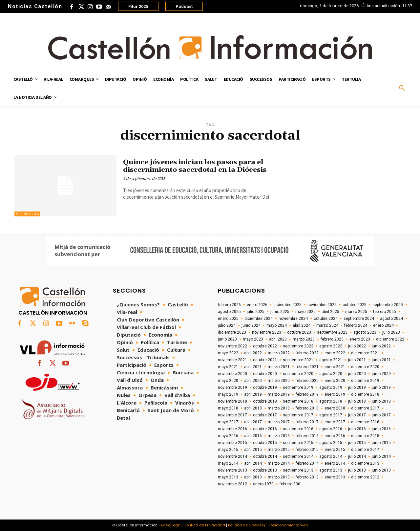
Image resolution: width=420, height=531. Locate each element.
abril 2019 (253, 394)
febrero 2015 (307, 450)
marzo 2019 (279, 394)
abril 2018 (253, 408)
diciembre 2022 (390, 339)
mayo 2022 (228, 353)
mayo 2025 (305, 312)
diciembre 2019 (365, 381)
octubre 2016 (265, 429)
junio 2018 (381, 401)
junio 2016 (381, 429)
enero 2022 (335, 353)
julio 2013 (357, 470)
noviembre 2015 (232, 443)
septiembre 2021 (298, 360)
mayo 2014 (228, 463)
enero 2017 (335, 422)
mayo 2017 (228, 422)
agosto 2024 (391, 319)
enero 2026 (257, 305)
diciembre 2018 (365, 394)
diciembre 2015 (365, 436)
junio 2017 (381, 415)
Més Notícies (27, 214)
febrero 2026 (229, 305)
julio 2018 (357, 401)
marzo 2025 (356, 312)
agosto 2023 (365, 332)
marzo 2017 (279, 422)
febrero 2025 (385, 312)
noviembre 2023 (267, 332)
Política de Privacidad (205, 525)
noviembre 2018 (232, 401)
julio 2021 (357, 360)
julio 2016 (357, 429)
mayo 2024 (277, 325)
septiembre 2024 (359, 319)
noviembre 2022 (232, 346)
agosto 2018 (331, 401)
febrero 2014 (307, 463)
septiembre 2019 (298, 387)
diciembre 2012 (365, 477)
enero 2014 (335, 463)
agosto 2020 (331, 374)
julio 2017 (357, 415)
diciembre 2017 (365, 408)
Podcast (184, 6)
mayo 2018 (228, 408)
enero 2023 (360, 339)
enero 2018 (335, 408)
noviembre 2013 (232, 470)
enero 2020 (335, 381)
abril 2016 (253, 436)
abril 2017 (253, 422)
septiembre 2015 (298, 443)
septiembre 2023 (332, 332)
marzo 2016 (279, 436)
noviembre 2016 (232, 429)
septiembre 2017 (298, 415)
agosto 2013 (331, 470)
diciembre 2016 (365, 422)
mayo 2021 (228, 367)
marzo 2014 (279, 463)
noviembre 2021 (232, 360)
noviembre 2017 (232, 415)
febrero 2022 (307, 353)
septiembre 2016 (298, 429)
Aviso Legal (171, 525)
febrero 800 (290, 484)
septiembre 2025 (388, 305)
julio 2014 (357, 456)
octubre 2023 (299, 332)
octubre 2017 (265, 415)
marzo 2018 (279, 408)
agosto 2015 (331, 443)
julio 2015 (357, 443)
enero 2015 (335, 450)
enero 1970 (263, 484)
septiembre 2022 (298, 346)
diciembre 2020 (365, 367)
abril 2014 (253, 463)
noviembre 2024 (293, 319)
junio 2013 (381, 470)
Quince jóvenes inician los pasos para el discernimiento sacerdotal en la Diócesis (196, 166)
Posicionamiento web (288, 525)
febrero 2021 (307, 367)
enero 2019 (335, 394)
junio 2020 (381, 374)
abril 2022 (253, 353)
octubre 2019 (265, 387)
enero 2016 (335, 436)
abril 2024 (302, 325)
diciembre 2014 (365, 450)
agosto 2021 (331, 360)
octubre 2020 (265, 374)
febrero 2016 (307, 436)
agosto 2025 (229, 312)
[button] (402, 88)
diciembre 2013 (365, 463)
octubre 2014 (265, 456)
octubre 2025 (355, 305)
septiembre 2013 (298, 470)
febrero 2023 (332, 339)
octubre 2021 (265, 360)
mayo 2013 (228, 477)
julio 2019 (357, 387)
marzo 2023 (304, 339)
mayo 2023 (253, 339)
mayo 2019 (228, 394)
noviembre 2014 (232, 456)
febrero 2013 (307, 477)
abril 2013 (253, 477)
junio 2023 (227, 339)
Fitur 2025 (138, 6)
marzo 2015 (279, 450)
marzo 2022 (279, 353)
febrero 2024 (356, 325)
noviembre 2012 (232, 484)
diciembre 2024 (259, 319)
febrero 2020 (307, 381)
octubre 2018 (265, 401)
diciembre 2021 (365, 353)
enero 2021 (335, 367)
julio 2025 (256, 312)
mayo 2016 (228, 436)
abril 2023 (278, 339)
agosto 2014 (331, 456)
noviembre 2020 (232, 374)
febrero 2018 (307, 408)
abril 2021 (253, 367)
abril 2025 (330, 312)
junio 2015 (381, 443)
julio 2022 (357, 346)
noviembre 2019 (232, 387)
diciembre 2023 (232, 332)
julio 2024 (227, 325)
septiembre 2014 (298, 456)
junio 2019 (381, 387)
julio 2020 (357, 374)
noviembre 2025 (322, 305)
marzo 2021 (279, 367)
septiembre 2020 (298, 374)
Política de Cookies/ (247, 525)
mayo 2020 (228, 381)
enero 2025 (228, 319)
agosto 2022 (331, 346)
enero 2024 (383, 325)
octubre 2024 (326, 319)
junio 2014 (381, 456)
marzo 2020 (279, 381)
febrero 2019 (307, 394)
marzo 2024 (327, 325)
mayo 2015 (228, 450)
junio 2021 (381, 360)
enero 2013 (335, 477)
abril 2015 (253, 450)
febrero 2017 (307, 422)
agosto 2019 (331, 387)
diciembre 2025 (287, 305)
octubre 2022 (265, 346)
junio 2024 (251, 325)
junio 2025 (280, 312)
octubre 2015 (265, 443)
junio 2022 (381, 346)
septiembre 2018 (298, 401)
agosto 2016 (331, 429)
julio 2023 (391, 332)
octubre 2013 (265, 470)
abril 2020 (253, 381)
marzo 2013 (279, 477)
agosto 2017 (331, 415)
